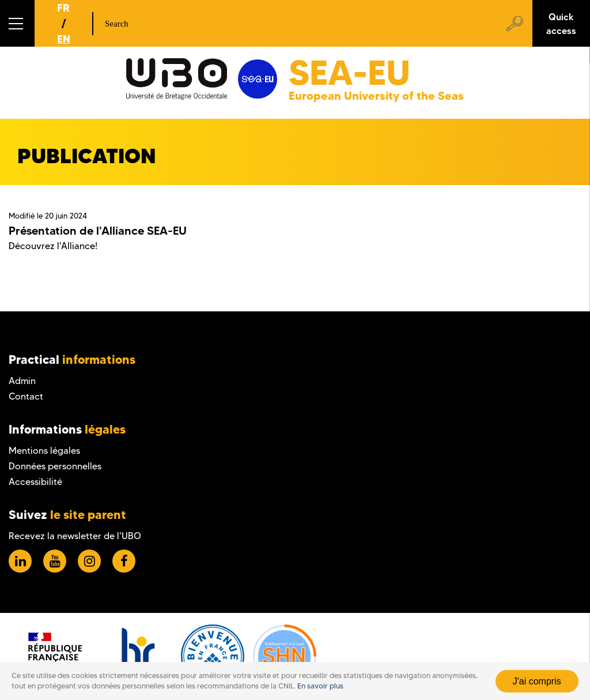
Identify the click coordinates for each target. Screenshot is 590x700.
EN (64, 39)
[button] (17, 23)
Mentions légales (44, 451)
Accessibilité (35, 482)
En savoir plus (320, 686)
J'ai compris (537, 681)
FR (63, 8)
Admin (22, 381)
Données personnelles (55, 466)
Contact (26, 396)
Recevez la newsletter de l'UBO (75, 536)
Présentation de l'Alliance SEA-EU (98, 231)
